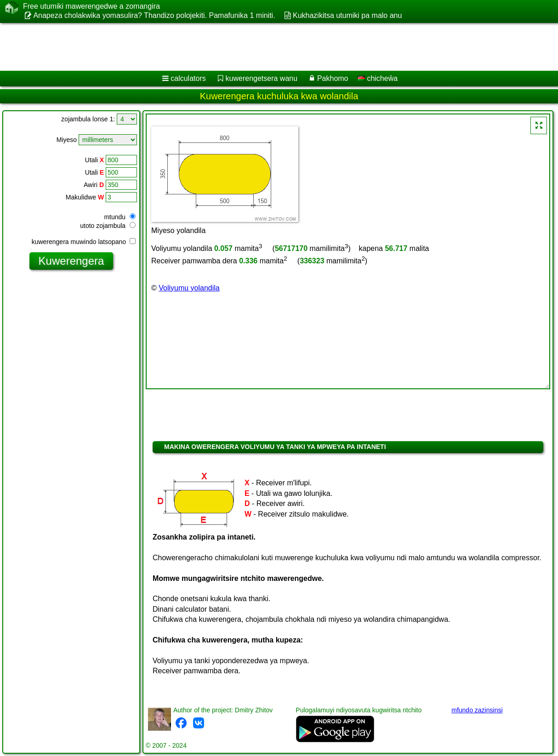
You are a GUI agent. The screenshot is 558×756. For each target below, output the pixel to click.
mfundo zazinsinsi (477, 710)
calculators (188, 78)
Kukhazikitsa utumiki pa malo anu (347, 15)
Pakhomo (333, 78)
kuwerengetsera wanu (262, 78)
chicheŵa (378, 78)
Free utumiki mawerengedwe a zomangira (91, 6)
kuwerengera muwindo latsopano (84, 242)
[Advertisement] (235, 47)
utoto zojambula (108, 226)
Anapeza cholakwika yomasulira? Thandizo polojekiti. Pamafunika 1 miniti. (154, 15)
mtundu (120, 217)
